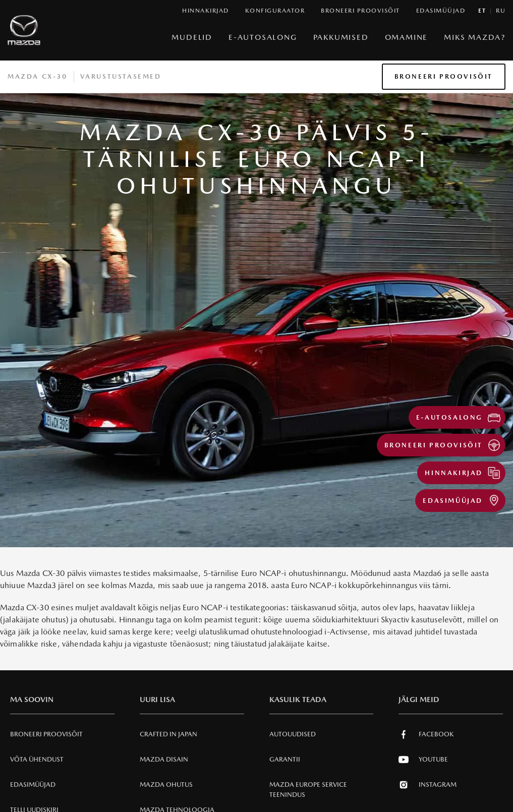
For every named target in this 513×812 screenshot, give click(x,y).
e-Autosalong (263, 37)
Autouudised (293, 734)
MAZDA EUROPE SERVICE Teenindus (308, 790)
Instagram (427, 785)
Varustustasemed (121, 76)
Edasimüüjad (33, 785)
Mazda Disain (164, 759)
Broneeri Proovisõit (444, 76)
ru (501, 11)
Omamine (407, 37)
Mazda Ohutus (166, 785)
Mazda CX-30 (38, 76)
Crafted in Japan (168, 734)
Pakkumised (341, 37)
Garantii (285, 759)
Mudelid (192, 37)
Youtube (423, 760)
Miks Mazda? (475, 37)
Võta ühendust (37, 759)
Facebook (426, 734)
